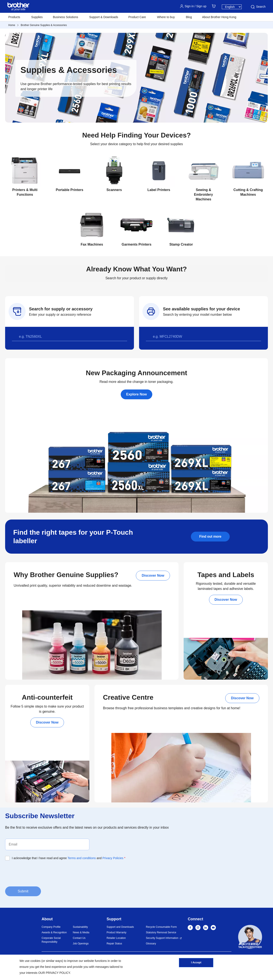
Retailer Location (116, 938)
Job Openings (81, 944)
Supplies (37, 17)
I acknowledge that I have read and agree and (69, 858)
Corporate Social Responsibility (51, 940)
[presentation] (38, 873)
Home (12, 25)
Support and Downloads (120, 927)
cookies (36, 961)
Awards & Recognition (54, 932)
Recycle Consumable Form (161, 927)
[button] (250, 938)
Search (258, 7)
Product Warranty (117, 932)
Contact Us (79, 938)
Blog (189, 17)
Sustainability (80, 927)
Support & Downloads (104, 17)
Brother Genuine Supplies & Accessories (44, 25)
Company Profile (51, 927)
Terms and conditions (82, 858)
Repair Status (114, 944)
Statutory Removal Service (161, 932)
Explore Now (137, 394)
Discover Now (153, 575)
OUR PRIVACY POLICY (54, 973)
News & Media (81, 932)
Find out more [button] (210, 536)
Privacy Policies (113, 858)
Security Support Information (162, 938)
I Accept (196, 964)
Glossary (151, 944)
